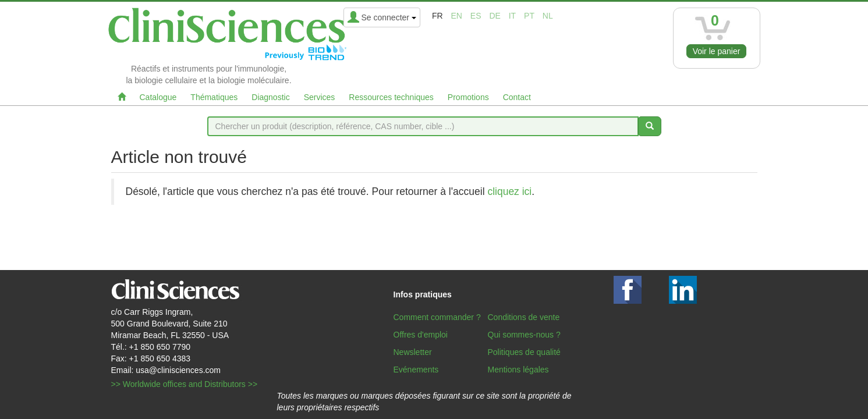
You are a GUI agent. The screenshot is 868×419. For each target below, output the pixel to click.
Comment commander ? (437, 317)
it (512, 16)
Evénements (416, 370)
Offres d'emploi (421, 335)
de (495, 16)
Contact (517, 97)
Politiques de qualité (524, 352)
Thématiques (214, 97)
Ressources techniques (391, 97)
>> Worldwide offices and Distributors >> (185, 384)
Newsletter (413, 352)
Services (320, 97)
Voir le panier (717, 51)
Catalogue (158, 97)
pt (529, 16)
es (476, 16)
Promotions (468, 97)
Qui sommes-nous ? (524, 335)
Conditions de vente (524, 317)
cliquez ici (509, 191)
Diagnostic (270, 97)
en (456, 16)
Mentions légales (518, 370)
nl (548, 16)
